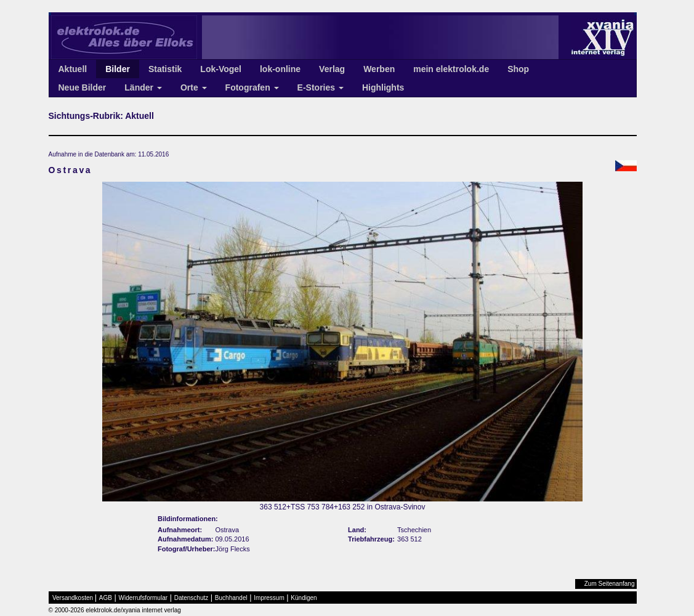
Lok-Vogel (221, 69)
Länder (143, 87)
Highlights (383, 87)
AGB (106, 598)
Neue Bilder (83, 87)
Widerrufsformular (143, 598)
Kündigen (304, 598)
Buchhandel (231, 598)
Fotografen (252, 87)
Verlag (332, 69)
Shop (518, 69)
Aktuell (73, 69)
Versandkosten (73, 598)
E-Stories (321, 87)
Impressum (269, 598)
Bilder (118, 69)
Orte (194, 87)
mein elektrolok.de (451, 69)
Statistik (165, 69)
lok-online (280, 69)
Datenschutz (192, 598)
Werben (379, 69)
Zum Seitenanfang (610, 584)
